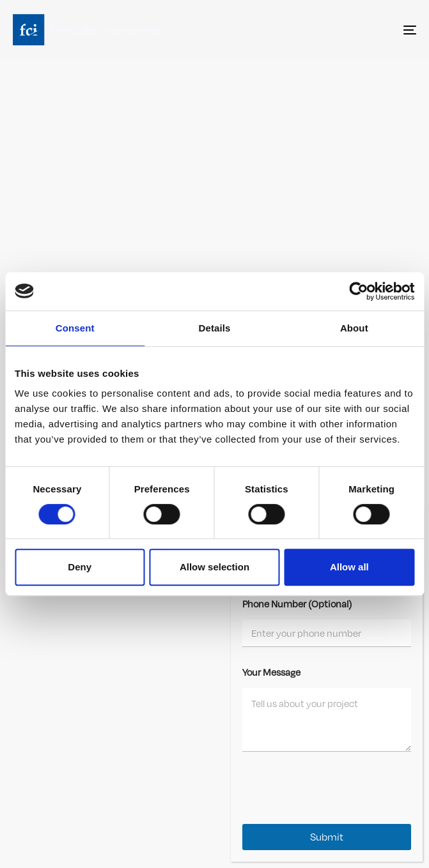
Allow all (349, 567)
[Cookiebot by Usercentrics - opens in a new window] (358, 291)
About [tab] (354, 328)
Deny (80, 567)
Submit (327, 837)
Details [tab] (215, 328)
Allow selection (215, 567)
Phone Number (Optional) (297, 604)
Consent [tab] (75, 328)
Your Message (271, 672)
